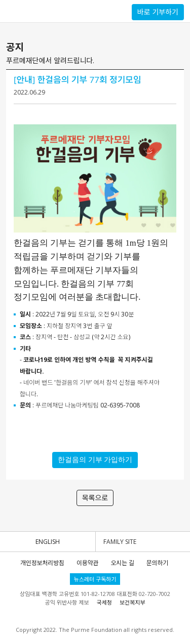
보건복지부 (132, 602)
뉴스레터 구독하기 (95, 579)
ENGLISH (48, 542)
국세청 (104, 602)
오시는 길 (122, 563)
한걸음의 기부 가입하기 (95, 460)
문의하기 (157, 563)
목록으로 (95, 498)
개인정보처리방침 (42, 563)
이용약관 (87, 563)
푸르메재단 (43, 11)
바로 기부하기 (158, 12)
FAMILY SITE (120, 542)
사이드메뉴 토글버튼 (11, 11)
